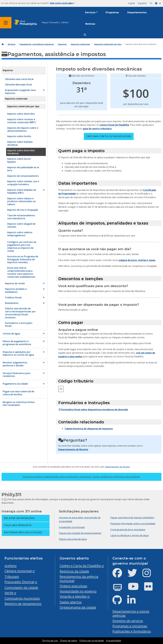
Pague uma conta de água (73, 539)
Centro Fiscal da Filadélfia (114, 125)
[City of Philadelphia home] (26, 23)
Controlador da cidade (21, 587)
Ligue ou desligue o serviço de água (129, 535)
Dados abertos (71, 602)
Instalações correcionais (72, 527)
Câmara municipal (18, 571)
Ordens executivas (73, 586)
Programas (112, 12)
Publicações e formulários (132, 631)
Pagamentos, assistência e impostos (37, 44)
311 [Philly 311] (6, 499)
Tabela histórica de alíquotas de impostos (89, 429)
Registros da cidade (74, 571)
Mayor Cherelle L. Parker (55, 22)
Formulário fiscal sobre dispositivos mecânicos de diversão (93, 410)
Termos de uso (50, 641)
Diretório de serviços (128, 621)
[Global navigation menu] (6, 23)
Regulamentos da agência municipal (79, 579)
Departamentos (137, 12)
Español (142, 3)
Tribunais (12, 577)
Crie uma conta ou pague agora (109, 136)
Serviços (90, 12)
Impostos (62, 44)
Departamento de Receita (73, 449)
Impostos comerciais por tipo (108, 44)
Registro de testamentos (23, 604)
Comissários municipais (22, 598)
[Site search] (85, 35)
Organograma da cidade (78, 607)
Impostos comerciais (80, 44)
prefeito (11, 566)
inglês (132, 3)
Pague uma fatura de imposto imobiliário (132, 518)
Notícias (90, 24)
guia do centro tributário (97, 129)
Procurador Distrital (19, 582)
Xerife (9, 593)
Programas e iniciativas (130, 626)
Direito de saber (69, 641)
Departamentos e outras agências (131, 613)
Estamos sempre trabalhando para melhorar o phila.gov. (81, 477)
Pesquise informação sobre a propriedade (133, 524)
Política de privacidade (92, 641)
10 (151, 3)
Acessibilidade (114, 641)
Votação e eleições (73, 596)
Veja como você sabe (62, 3)
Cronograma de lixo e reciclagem (128, 530)
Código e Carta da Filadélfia (80, 566)
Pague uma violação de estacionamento (80, 533)
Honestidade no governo (78, 591)
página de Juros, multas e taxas (137, 260)
